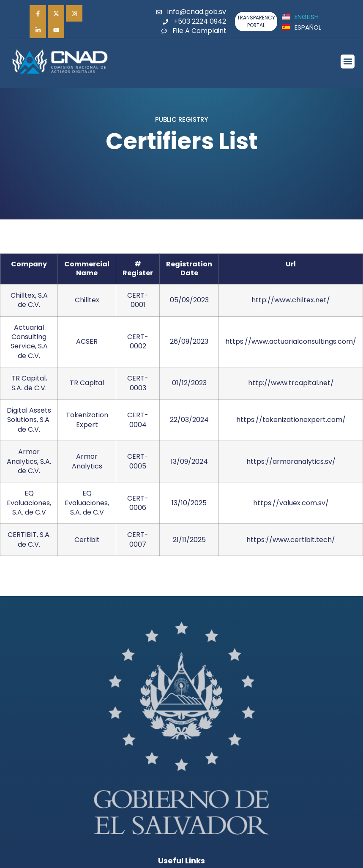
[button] (348, 62)
